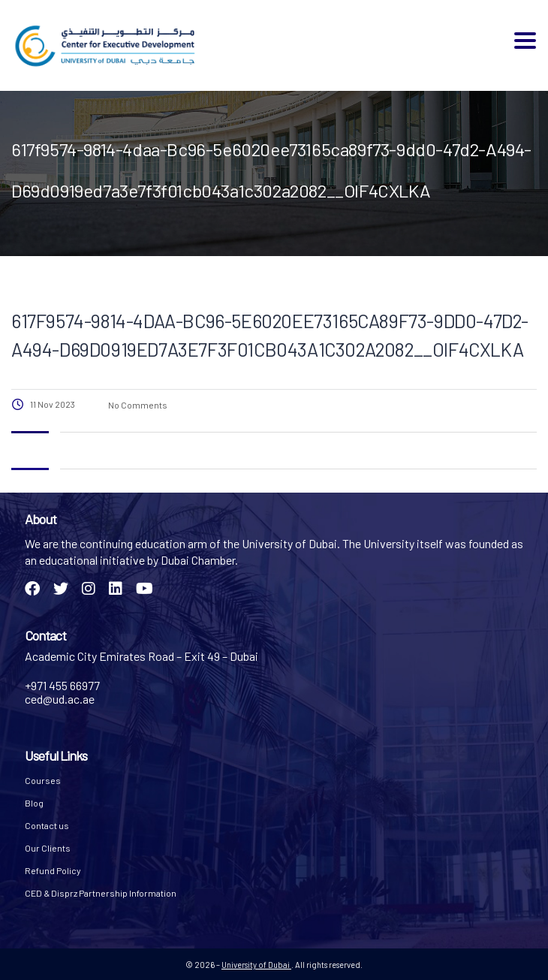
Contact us (47, 825)
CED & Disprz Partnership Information (101, 893)
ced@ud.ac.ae (60, 699)
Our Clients (48, 848)
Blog (34, 803)
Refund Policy (53, 870)
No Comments (137, 405)
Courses (43, 780)
